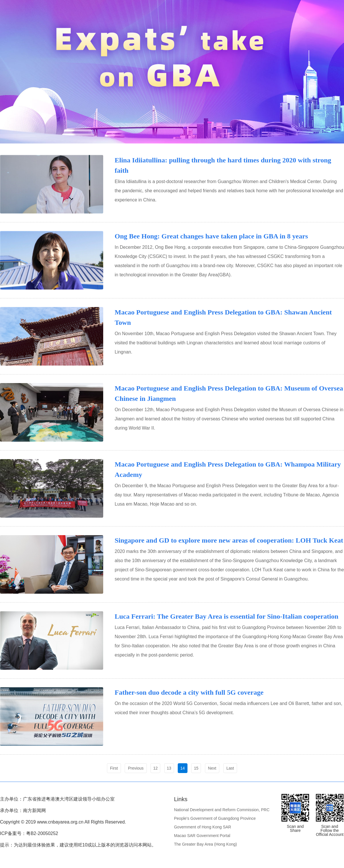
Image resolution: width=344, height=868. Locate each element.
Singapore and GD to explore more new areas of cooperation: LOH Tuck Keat (229, 540)
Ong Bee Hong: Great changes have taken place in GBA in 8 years (211, 236)
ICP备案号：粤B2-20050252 (29, 833)
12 (155, 768)
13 (169, 768)
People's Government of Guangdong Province (215, 818)
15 (196, 768)
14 (183, 768)
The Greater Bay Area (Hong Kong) (205, 844)
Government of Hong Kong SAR (203, 827)
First (114, 768)
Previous (136, 768)
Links (181, 799)
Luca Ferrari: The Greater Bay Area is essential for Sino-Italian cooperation (226, 616)
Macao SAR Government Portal (202, 836)
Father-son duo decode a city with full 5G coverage (189, 692)
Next (212, 768)
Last (230, 768)
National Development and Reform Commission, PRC (222, 810)
